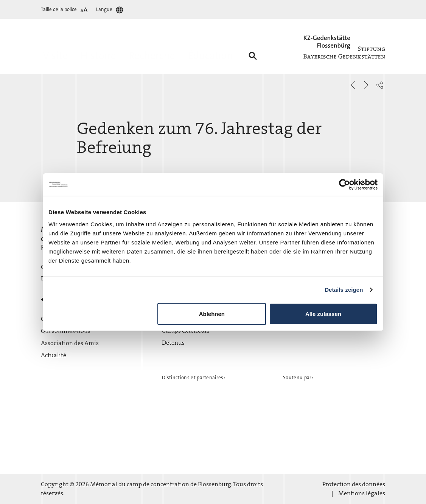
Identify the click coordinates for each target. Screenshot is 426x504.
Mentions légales (362, 493)
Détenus (173, 343)
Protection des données (354, 484)
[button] (379, 85)
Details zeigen (344, 290)
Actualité (54, 355)
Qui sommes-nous (66, 331)
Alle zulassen (323, 313)
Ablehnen (212, 313)
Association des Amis (70, 343)
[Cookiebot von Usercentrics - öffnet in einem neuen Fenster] (344, 185)
